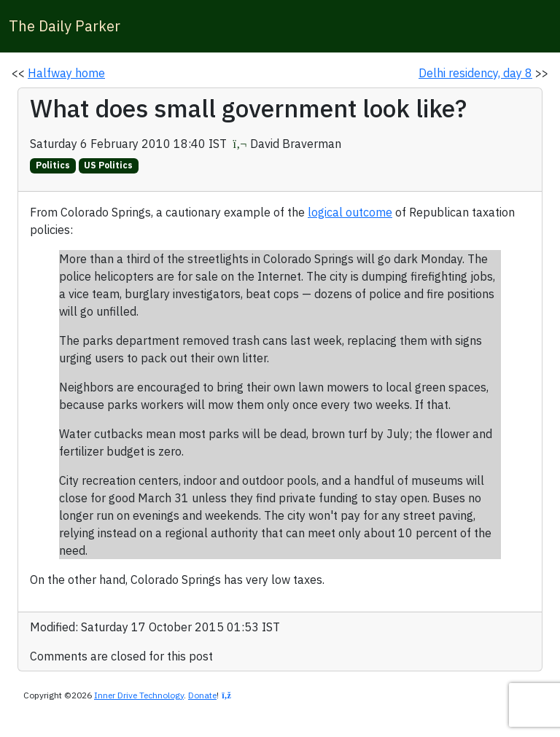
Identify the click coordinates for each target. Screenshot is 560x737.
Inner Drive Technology (139, 695)
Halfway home (66, 73)
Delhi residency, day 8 (475, 73)
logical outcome (350, 212)
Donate (202, 695)
